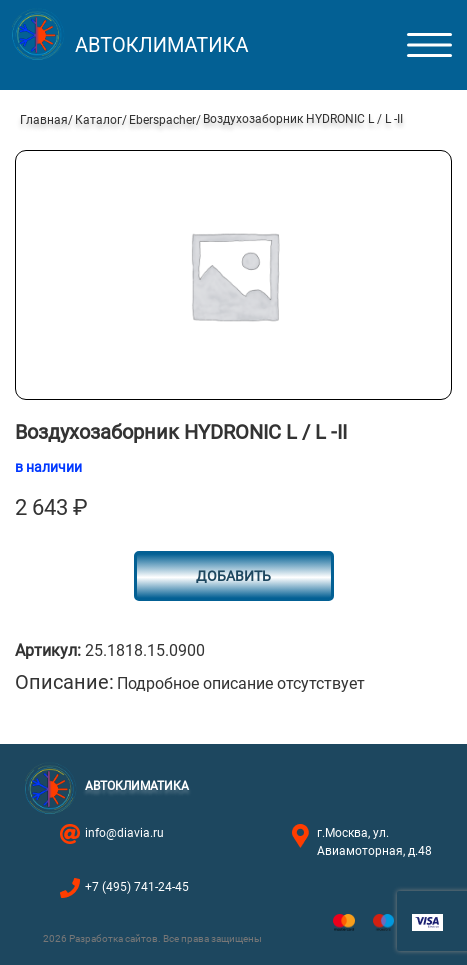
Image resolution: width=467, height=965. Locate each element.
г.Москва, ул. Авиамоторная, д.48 (374, 842)
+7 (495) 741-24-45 (137, 887)
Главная (44, 120)
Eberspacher (162, 120)
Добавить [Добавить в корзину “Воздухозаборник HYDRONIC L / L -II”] (233, 576)
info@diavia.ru (124, 833)
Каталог (98, 120)
